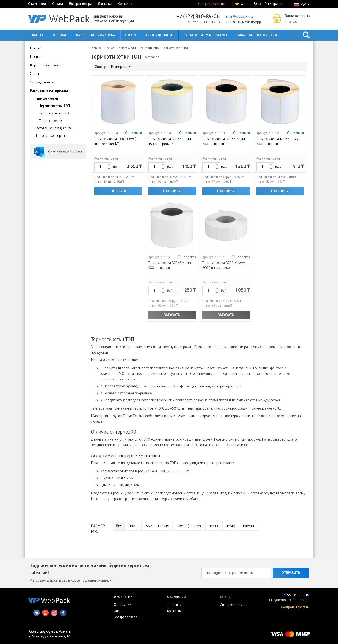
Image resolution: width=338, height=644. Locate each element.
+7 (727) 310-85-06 (198, 17)
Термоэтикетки (46, 99)
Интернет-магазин (234, 605)
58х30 (213, 527)
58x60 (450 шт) (158, 527)
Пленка (60, 36)
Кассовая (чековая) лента (53, 129)
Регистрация (274, 4)
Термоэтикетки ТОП (55, 106)
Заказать (172, 315)
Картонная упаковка (96, 36)
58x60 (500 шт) (189, 527)
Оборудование (160, 36)
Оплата (57, 4)
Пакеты (36, 36)
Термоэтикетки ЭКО (54, 114)
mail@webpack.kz (240, 17)
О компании (37, 4)
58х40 (230, 527)
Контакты (125, 4)
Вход (257, 4)
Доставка (105, 4)
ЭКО (147, 440)
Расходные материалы (205, 36)
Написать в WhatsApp (244, 22)
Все (119, 527)
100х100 (249, 527)
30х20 (134, 527)
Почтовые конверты (50, 136)
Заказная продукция (257, 36)
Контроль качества (211, 4)
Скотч (131, 36)
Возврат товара (80, 4)
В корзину (118, 192)
